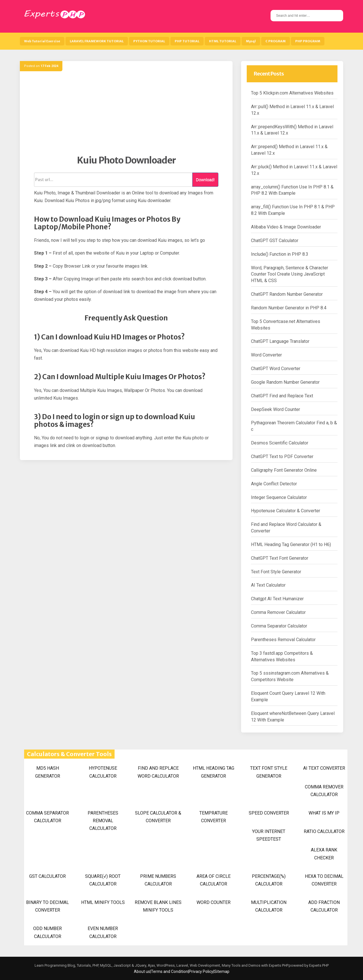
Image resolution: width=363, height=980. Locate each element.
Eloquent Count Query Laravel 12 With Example (288, 696)
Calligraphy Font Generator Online (284, 470)
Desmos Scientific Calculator (280, 443)
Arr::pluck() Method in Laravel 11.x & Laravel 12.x (294, 170)
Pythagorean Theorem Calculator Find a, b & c (294, 426)
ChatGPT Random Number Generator (287, 294)
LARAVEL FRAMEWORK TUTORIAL (97, 41)
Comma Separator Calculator (279, 626)
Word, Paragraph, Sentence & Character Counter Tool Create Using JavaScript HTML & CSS (290, 274)
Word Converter (266, 355)
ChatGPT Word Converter (276, 369)
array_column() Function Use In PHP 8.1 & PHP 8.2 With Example (292, 190)
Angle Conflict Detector (274, 484)
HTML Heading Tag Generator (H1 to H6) (291, 544)
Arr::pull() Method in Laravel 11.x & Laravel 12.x (292, 110)
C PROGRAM (276, 41)
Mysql (251, 41)
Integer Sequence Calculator (279, 497)
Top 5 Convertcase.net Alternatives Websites (286, 325)
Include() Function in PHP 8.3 (280, 254)
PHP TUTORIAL (187, 41)
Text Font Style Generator (276, 572)
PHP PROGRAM (308, 41)
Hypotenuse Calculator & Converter (286, 511)
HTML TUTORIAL (223, 41)
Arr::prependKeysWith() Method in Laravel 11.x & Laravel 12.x (292, 130)
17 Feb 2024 (49, 66)
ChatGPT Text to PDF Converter (282, 457)
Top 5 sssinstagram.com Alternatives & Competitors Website (290, 676)
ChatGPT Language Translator (280, 341)
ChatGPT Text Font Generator (280, 558)
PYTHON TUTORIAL (149, 41)
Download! (205, 180)
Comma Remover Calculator (278, 612)
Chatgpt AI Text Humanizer (277, 599)
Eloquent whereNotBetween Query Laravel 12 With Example (293, 717)
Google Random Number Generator (285, 382)
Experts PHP (318, 965)
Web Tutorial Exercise (42, 41)
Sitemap (222, 971)
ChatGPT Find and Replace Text (282, 396)
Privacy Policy (201, 971)
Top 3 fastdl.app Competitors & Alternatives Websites (282, 656)
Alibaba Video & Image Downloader (286, 227)
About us (142, 971)
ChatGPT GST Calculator (275, 241)
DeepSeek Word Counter (276, 409)
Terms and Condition (169, 971)
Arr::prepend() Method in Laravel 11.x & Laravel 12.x (289, 150)
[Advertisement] (126, 115)
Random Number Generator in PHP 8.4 (289, 308)
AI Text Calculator (268, 585)
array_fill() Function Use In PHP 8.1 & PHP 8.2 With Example (293, 210)
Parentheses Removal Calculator (283, 640)
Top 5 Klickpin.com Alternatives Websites (292, 93)
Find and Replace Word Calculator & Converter (286, 528)
